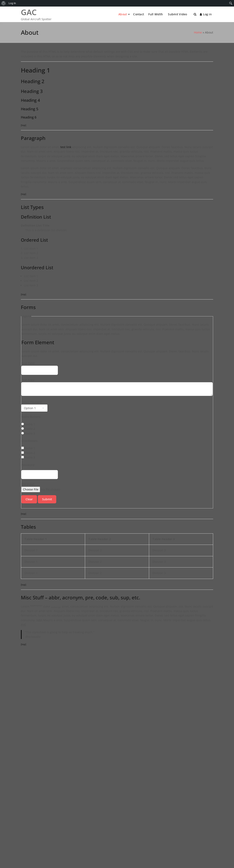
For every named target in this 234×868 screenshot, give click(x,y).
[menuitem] (4, 3)
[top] (24, 125)
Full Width (156, 14)
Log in (206, 14)
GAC (29, 12)
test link (66, 147)
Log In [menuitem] (12, 3)
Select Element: (32, 402)
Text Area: (28, 380)
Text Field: (28, 363)
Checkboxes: (30, 441)
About (123, 14)
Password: (28, 465)
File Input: (28, 484)
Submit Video (177, 14)
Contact (139, 14)
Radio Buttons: (31, 417)
